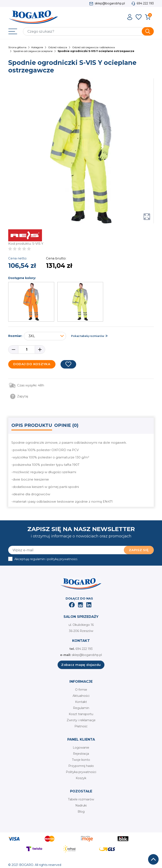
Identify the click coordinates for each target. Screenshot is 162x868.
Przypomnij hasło (81, 766)
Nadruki (81, 805)
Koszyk (81, 778)
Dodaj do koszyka (32, 364)
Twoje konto (81, 760)
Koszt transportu (81, 714)
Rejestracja (81, 754)
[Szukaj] (88, 31)
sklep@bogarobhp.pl (110, 3)
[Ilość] (27, 350)
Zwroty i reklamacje (81, 720)
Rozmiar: (15, 336)
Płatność (81, 726)
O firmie (81, 690)
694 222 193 (145, 3)
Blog (81, 812)
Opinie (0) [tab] (66, 425)
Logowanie (81, 748)
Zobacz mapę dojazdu (81, 665)
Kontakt (81, 702)
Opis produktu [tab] (32, 425)
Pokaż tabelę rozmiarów (88, 336)
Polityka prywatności (81, 772)
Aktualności (81, 696)
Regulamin (81, 708)
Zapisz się (139, 550)
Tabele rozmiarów (81, 799)
